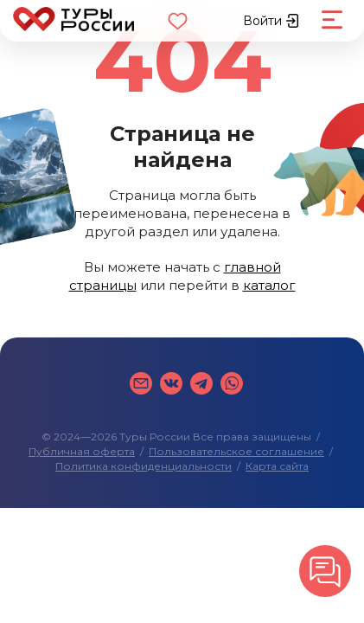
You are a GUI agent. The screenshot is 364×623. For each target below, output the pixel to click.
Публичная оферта (82, 451)
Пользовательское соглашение (236, 451)
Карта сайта (277, 466)
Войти (271, 21)
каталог (269, 285)
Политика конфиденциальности (144, 466)
